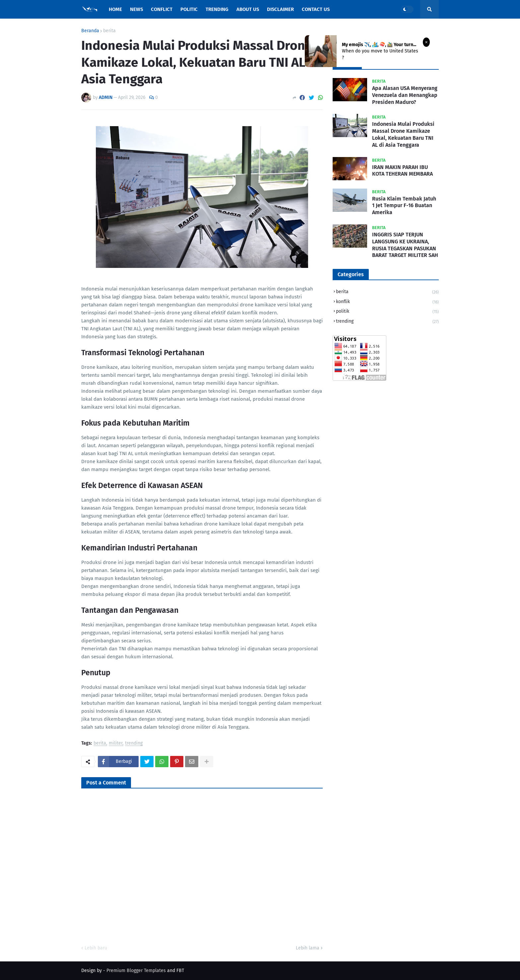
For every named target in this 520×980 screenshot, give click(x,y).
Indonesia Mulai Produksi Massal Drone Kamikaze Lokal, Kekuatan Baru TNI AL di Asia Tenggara (403, 134)
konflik (387, 302)
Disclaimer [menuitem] (280, 9)
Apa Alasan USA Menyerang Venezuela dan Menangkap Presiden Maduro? (405, 95)
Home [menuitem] (115, 9)
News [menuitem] (136, 9)
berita (109, 31)
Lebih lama (308, 948)
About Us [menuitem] (248, 9)
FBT (180, 971)
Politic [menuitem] (189, 9)
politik (387, 312)
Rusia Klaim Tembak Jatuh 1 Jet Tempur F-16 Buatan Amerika (404, 206)
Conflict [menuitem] (162, 9)
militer (116, 743)
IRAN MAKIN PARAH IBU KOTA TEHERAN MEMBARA (402, 171)
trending (134, 743)
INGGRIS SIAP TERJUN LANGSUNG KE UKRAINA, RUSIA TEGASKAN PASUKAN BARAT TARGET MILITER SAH (405, 245)
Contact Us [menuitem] (316, 9)
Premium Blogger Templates (136, 971)
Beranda (90, 31)
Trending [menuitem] (217, 9)
